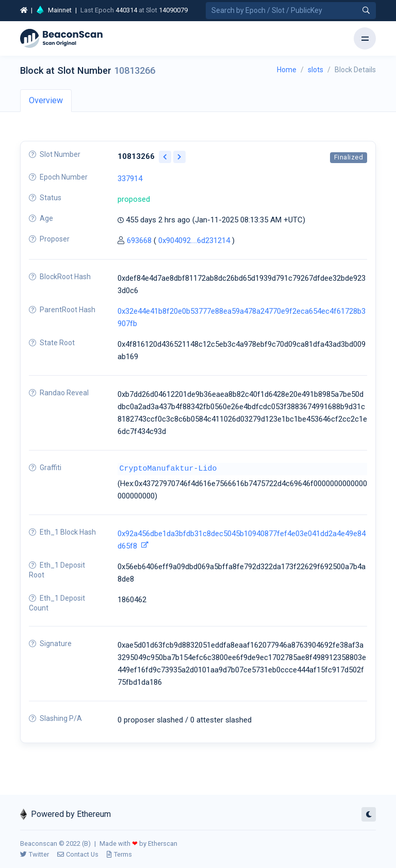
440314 (126, 10)
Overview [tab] (46, 100)
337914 (130, 179)
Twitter (35, 854)
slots (316, 70)
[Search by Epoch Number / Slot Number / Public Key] (291, 11)
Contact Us (78, 854)
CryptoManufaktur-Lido (168, 469)
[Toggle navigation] (365, 38)
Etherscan (163, 843)
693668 (139, 240)
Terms (119, 854)
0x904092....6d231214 (194, 240)
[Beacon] (61, 39)
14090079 (173, 10)
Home (287, 70)
